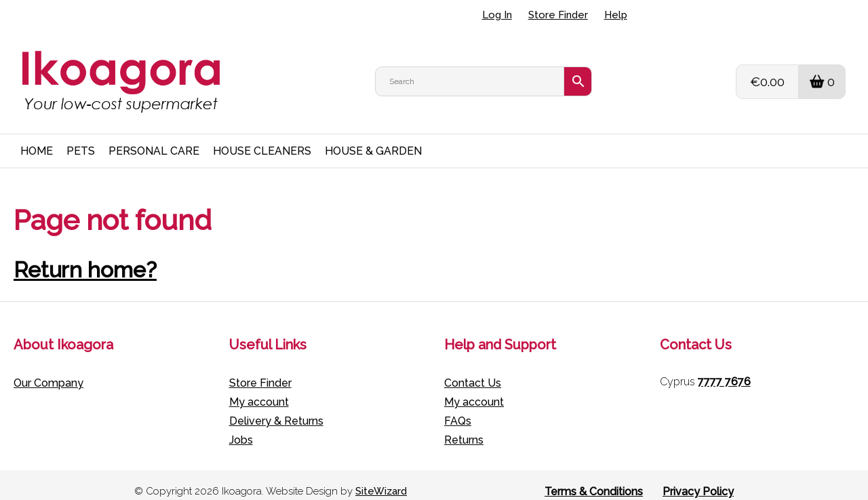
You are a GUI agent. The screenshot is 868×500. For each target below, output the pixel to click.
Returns (464, 426)
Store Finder (558, 15)
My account (259, 388)
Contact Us (473, 369)
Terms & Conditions (594, 478)
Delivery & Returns (276, 407)
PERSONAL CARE (154, 137)
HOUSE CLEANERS (262, 137)
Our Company (48, 369)
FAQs (458, 407)
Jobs (241, 426)
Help (616, 15)
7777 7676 (724, 368)
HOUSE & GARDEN (373, 137)
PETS (81, 137)
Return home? (85, 256)
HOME (37, 137)
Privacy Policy (698, 478)
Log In (497, 15)
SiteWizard (381, 478)
